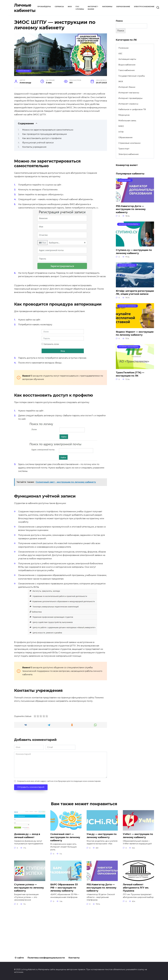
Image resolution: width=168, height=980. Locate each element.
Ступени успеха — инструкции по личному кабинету (29, 930)
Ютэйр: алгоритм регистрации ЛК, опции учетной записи (135, 293)
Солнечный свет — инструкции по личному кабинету (65, 880)
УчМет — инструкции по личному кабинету (138, 878)
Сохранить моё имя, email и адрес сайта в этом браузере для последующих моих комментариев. (59, 824)
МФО (121, 126)
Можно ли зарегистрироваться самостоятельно (48, 130)
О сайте (19, 958)
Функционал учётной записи (38, 143)
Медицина (124, 115)
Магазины (107, 7)
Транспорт (124, 149)
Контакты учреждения (34, 147)
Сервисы (59, 7)
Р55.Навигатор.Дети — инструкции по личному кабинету (131, 209)
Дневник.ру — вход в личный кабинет (27, 878)
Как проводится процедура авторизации (45, 134)
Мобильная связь (127, 121)
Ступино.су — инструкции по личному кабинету (134, 252)
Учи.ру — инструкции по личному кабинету (102, 878)
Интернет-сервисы (128, 104)
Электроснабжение (144, 7)
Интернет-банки (127, 87)
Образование (123, 7)
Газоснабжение (127, 70)
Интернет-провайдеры (130, 98)
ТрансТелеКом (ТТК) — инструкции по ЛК (130, 374)
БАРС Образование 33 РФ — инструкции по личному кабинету (64, 930)
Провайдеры (44, 7)
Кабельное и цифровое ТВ (132, 109)
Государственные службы (132, 76)
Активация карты (127, 59)
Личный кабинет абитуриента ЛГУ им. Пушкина (136, 930)
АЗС (120, 54)
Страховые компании (129, 143)
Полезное (123, 48)
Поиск (119, 21)
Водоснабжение (127, 65)
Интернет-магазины (129, 93)
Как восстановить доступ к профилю (42, 138)
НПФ (121, 132)
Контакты (74, 958)
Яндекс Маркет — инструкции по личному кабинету (135, 333)
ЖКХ (70, 7)
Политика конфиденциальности (46, 958)
